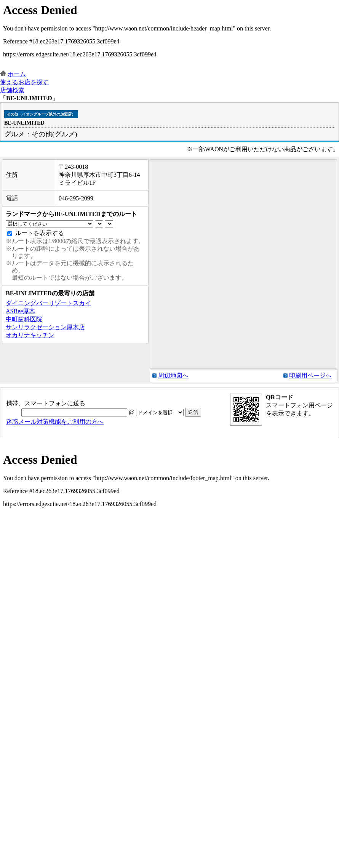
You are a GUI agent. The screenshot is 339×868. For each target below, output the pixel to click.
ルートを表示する (40, 233)
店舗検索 (12, 90)
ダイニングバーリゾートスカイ (48, 303)
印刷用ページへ (310, 376)
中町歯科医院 (24, 319)
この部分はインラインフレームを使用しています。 (169, 35)
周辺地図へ (173, 376)
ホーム (17, 74)
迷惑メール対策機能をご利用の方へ (55, 422)
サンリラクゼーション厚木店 (45, 327)
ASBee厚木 (20, 311)
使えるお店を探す (24, 82)
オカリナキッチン (30, 335)
